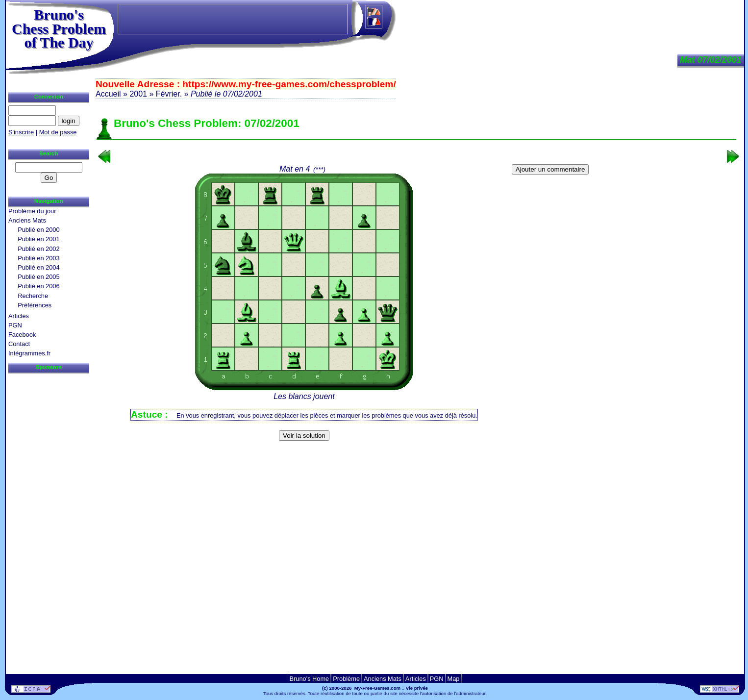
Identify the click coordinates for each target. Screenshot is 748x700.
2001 (138, 94)
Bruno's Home (310, 679)
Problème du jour (32, 211)
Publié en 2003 (38, 258)
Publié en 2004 (38, 267)
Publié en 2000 (38, 230)
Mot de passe (58, 132)
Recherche (33, 296)
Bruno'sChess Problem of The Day (59, 28)
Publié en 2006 (38, 286)
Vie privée (417, 688)
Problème (346, 679)
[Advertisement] (417, 460)
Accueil (108, 94)
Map (454, 679)
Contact (19, 344)
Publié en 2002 (38, 249)
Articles (19, 316)
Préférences (35, 305)
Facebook (22, 335)
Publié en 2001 (38, 239)
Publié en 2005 (38, 277)
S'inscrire (21, 132)
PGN (15, 325)
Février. (169, 94)
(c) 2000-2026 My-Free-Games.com (361, 688)
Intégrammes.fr (29, 353)
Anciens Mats (27, 220)
